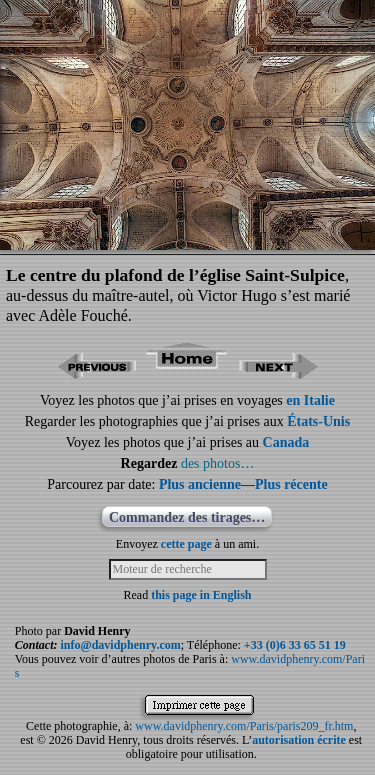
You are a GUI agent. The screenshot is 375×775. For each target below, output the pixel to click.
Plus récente (291, 484)
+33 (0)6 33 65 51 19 (295, 645)
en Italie (310, 400)
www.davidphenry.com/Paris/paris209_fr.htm (244, 726)
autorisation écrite (299, 740)
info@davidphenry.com (121, 645)
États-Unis (318, 421)
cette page (186, 544)
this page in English (201, 595)
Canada (286, 442)
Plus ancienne (200, 484)
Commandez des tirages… (187, 517)
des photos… (218, 463)
